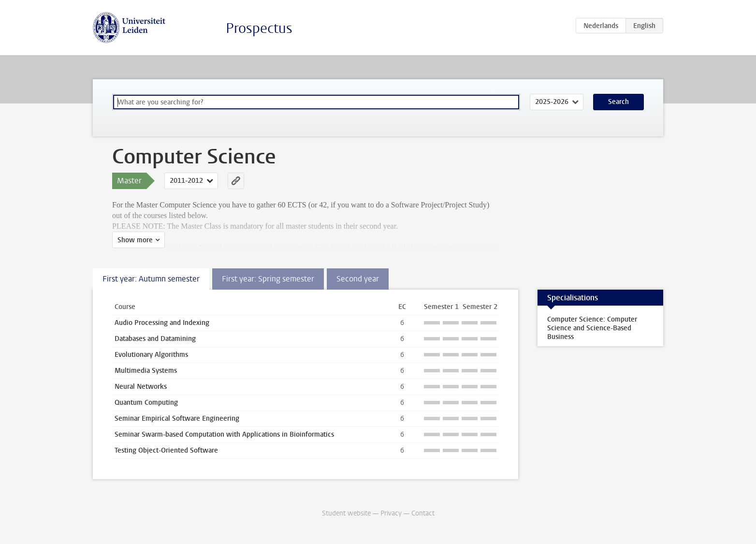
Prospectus (259, 28)
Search (618, 102)
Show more (135, 240)
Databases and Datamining (155, 339)
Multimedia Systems (146, 371)
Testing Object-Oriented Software (166, 450)
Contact (423, 513)
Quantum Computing (146, 403)
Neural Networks (141, 387)
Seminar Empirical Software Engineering (177, 419)
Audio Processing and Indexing (162, 323)
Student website (346, 513)
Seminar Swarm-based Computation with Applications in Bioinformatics (224, 434)
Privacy (391, 513)
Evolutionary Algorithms (151, 355)
